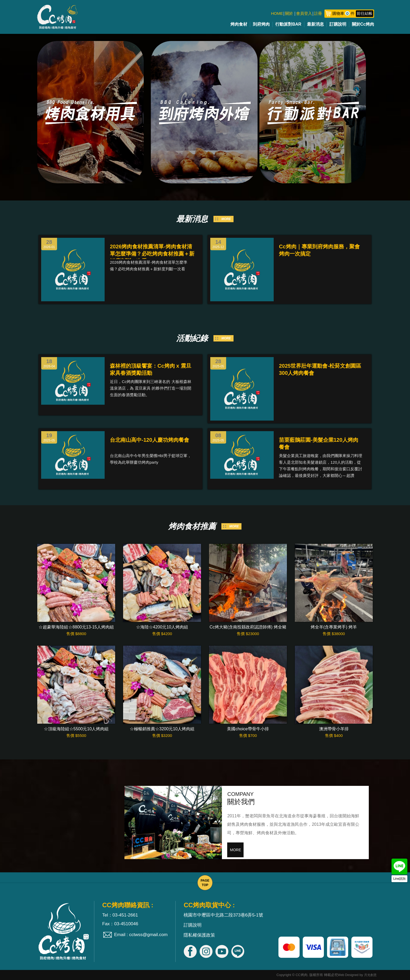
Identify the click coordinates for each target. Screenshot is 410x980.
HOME (277, 13)
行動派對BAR (288, 24)
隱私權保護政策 (199, 935)
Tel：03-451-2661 (120, 915)
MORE (226, 219)
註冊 (318, 13)
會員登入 (304, 13)
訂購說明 (338, 24)
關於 (289, 13)
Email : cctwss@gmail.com (141, 935)
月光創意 (370, 975)
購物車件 (353, 13)
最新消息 (315, 24)
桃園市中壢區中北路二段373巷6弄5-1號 (223, 915)
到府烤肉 (261, 24)
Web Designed (348, 975)
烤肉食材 (239, 24)
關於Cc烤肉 (363, 24)
